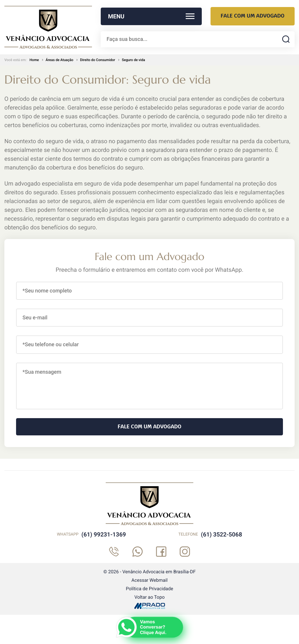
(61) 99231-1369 (104, 534)
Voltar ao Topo (149, 597)
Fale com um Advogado (253, 16)
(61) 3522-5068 (221, 534)
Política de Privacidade (149, 589)
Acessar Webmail (149, 580)
